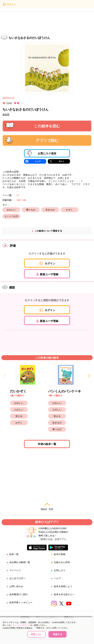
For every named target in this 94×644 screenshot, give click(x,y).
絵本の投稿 (60, 554)
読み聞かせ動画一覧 (20, 562)
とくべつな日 (11, 216)
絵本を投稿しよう (63, 586)
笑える (19, 416)
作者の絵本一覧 (47, 444)
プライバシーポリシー (20, 625)
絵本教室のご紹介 (19, 594)
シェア (38, 161)
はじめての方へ (17, 578)
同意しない (36, 634)
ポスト (61, 161)
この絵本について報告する (48, 231)
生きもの (50, 210)
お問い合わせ (16, 586)
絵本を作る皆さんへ (64, 594)
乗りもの (31, 210)
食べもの (57, 429)
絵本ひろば (47, 5)
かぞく (70, 210)
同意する (58, 634)
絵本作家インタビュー (21, 602)
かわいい (11, 210)
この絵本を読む (33, 126)
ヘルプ (57, 578)
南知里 (6, 114)
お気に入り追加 (42, 153)
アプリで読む (32, 140)
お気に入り (60, 570)
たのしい (19, 409)
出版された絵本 (62, 562)
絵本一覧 (14, 554)
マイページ (15, 570)
